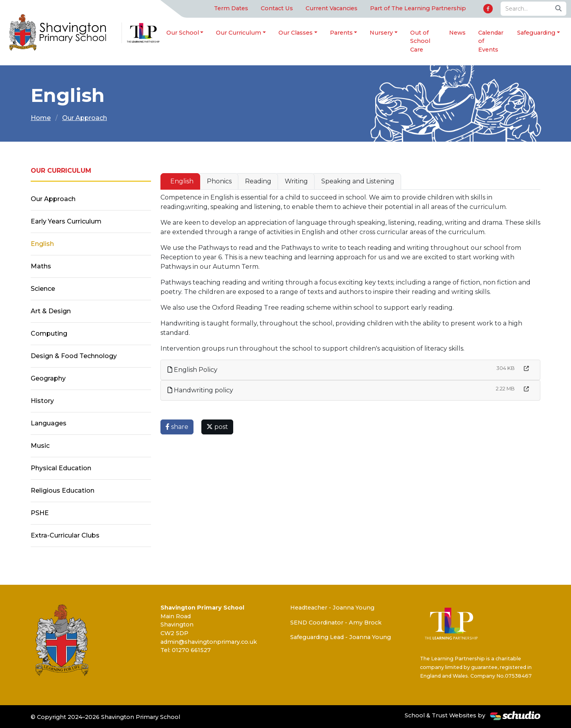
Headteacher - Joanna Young (332, 608)
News (457, 33)
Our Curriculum (239, 33)
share (177, 427)
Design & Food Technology (74, 356)
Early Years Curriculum (66, 221)
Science (43, 289)
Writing (296, 181)
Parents (341, 33)
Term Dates (231, 8)
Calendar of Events (491, 41)
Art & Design (51, 311)
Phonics (219, 181)
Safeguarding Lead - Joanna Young (341, 637)
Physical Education (61, 468)
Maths (41, 266)
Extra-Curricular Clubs (65, 535)
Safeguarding (536, 33)
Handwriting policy (200, 390)
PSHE (40, 513)
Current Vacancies (332, 8)
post (217, 427)
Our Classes (296, 33)
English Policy (192, 370)
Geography (48, 378)
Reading (258, 181)
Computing (49, 334)
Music (40, 446)
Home (41, 118)
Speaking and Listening (358, 181)
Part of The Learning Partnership (418, 8)
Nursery (381, 33)
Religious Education (63, 491)
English (182, 181)
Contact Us (277, 8)
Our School (183, 33)
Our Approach (85, 118)
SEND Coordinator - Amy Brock (336, 623)
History (42, 401)
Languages (49, 423)
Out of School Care (420, 41)
